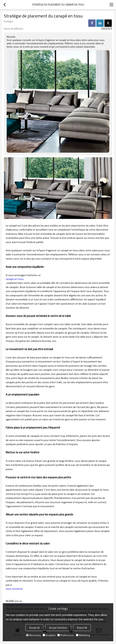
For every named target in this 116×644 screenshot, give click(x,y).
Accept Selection (58, 628)
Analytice (49, 635)
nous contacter (14, 589)
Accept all (34, 628)
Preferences (66, 635)
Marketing (83, 635)
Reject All (82, 628)
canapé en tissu (15, 279)
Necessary (33, 635)
